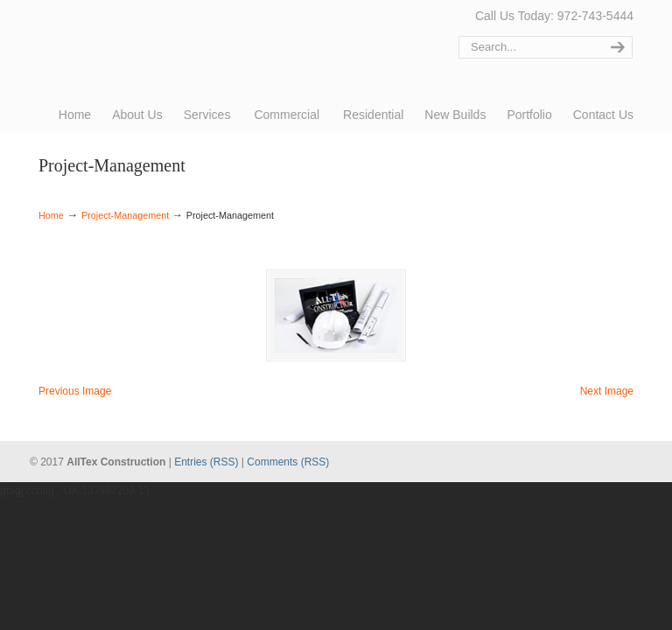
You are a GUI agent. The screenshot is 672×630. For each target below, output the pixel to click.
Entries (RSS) (206, 462)
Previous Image (75, 391)
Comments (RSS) (288, 462)
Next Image (607, 391)
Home (51, 215)
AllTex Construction (104, 37)
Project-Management (125, 215)
